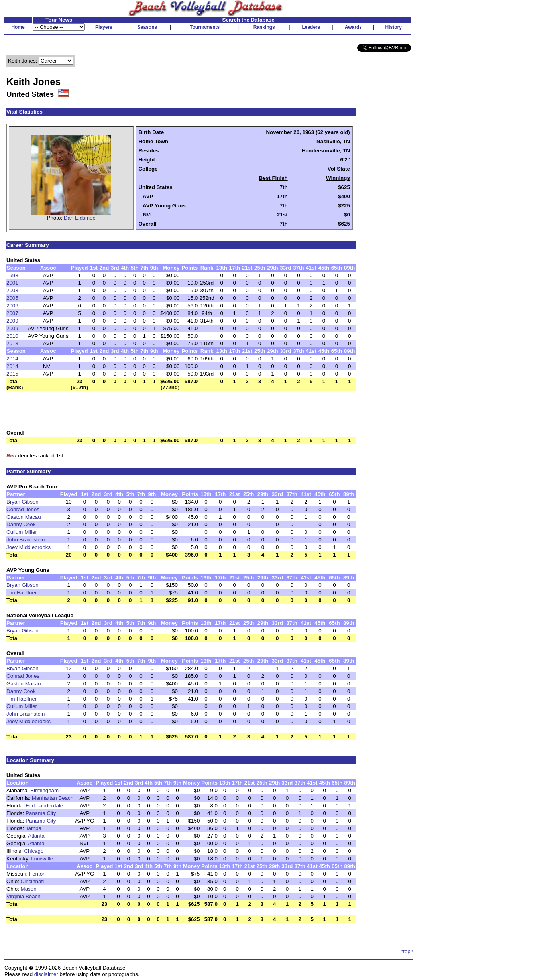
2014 (12, 359)
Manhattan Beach (53, 798)
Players (104, 27)
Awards (353, 27)
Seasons (147, 27)
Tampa (33, 828)
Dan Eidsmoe (80, 218)
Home (18, 27)
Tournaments (205, 27)
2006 (12, 306)
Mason (29, 889)
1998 (12, 275)
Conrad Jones (23, 509)
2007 (12, 313)
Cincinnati (32, 881)
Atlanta (36, 836)
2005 (12, 298)
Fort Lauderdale (44, 806)
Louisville (42, 859)
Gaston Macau (24, 517)
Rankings (264, 27)
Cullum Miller (22, 532)
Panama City (41, 813)
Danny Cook (21, 524)
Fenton (37, 874)
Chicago (34, 851)
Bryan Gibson (23, 502)
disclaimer (46, 974)
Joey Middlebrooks (28, 547)
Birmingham (44, 790)
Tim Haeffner (22, 593)
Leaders (311, 27)
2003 (12, 290)
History (394, 27)
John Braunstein (26, 540)
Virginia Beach (24, 896)
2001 (12, 283)
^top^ (407, 951)
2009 (12, 321)
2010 (12, 336)
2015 (12, 374)
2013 (12, 343)
